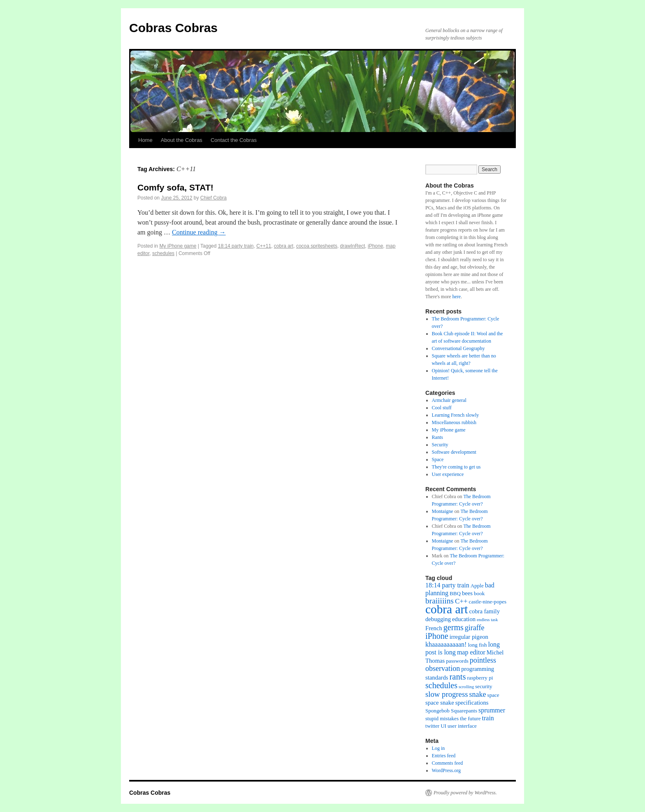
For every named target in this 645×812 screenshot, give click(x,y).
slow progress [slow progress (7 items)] (447, 694)
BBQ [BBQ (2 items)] (455, 593)
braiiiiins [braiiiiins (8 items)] (440, 601)
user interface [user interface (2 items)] (462, 726)
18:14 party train (236, 246)
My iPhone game (178, 246)
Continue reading (199, 232)
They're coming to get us (456, 467)
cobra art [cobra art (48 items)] (447, 609)
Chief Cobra (213, 198)
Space (438, 459)
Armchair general (449, 400)
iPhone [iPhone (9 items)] (437, 636)
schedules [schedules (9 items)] (441, 685)
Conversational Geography (458, 348)
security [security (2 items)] (484, 686)
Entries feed (444, 756)
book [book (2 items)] (479, 593)
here (456, 297)
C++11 (264, 246)
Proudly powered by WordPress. (465, 793)
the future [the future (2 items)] (470, 718)
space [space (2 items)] (493, 695)
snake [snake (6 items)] (477, 694)
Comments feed (448, 763)
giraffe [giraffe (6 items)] (475, 628)
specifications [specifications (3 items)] (472, 703)
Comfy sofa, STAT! (175, 187)
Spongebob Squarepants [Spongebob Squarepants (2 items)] (451, 711)
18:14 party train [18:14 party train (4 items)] (447, 585)
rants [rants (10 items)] (457, 677)
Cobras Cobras (173, 28)
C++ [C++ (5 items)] (461, 601)
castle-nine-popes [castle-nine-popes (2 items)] (488, 602)
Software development (454, 452)
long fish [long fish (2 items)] (477, 645)
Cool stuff (442, 408)
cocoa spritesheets (317, 246)
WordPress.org (446, 770)
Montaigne (443, 511)
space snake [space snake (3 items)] (440, 703)
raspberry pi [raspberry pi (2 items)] (480, 678)
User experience (448, 474)
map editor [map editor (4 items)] (471, 652)
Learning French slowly (456, 415)
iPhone (375, 246)
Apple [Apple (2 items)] (477, 586)
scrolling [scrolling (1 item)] (466, 687)
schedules (163, 253)
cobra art (284, 246)
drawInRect (353, 246)
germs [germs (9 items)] (454, 627)
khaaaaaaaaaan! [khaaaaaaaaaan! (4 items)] (446, 644)
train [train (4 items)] (488, 718)
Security (440, 445)
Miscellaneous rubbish (454, 422)
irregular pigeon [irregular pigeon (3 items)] (469, 637)
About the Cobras (182, 140)
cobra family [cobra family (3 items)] (484, 611)
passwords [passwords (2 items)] (457, 661)
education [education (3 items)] (464, 619)
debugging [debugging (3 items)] (438, 619)
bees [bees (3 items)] (467, 593)
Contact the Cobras (234, 140)
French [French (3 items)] (434, 628)
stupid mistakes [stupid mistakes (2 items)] (442, 718)
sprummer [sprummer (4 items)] (492, 710)
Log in (439, 748)
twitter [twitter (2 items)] (432, 726)
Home (145, 140)
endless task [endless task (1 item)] (487, 620)
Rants (437, 437)
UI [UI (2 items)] (443, 726)
